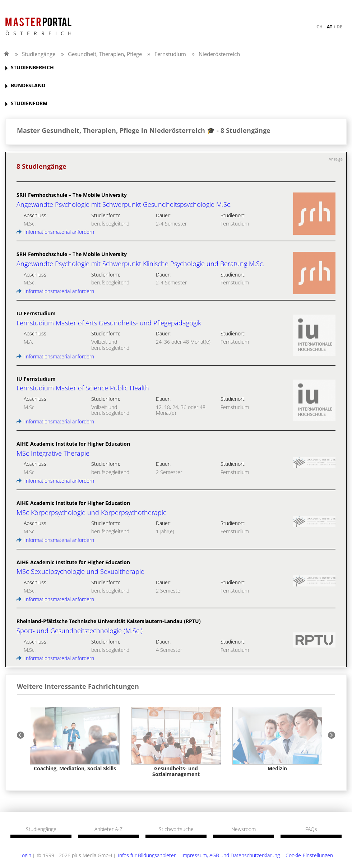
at (330, 27)
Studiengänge (39, 54)
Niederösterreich (219, 54)
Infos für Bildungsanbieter (147, 855)
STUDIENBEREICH (32, 68)
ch (319, 27)
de (339, 27)
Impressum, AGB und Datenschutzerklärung (231, 855)
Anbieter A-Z (108, 829)
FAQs (311, 829)
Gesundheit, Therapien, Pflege (105, 54)
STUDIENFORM (29, 104)
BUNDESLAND (28, 86)
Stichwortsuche (176, 829)
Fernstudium (170, 54)
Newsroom (244, 829)
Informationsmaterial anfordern (55, 232)
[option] (75, 739)
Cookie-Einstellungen (309, 855)
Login (25, 855)
